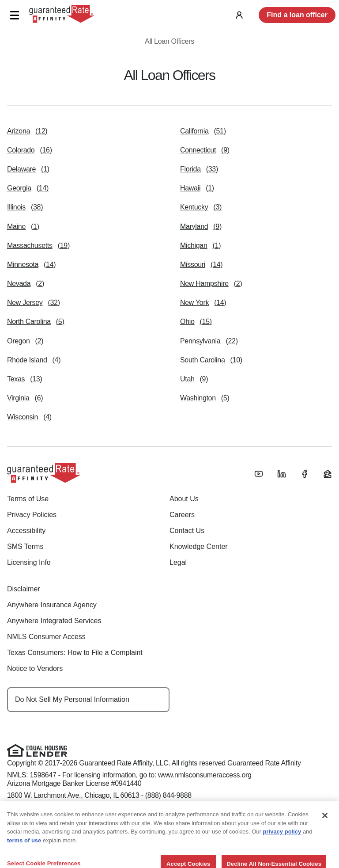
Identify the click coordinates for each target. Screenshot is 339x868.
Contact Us (187, 531)
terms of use (24, 851)
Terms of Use (28, 499)
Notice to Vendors (35, 668)
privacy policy (282, 843)
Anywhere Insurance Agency (52, 605)
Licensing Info (29, 562)
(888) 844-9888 (168, 795)
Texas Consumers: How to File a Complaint (75, 653)
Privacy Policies (32, 515)
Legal (178, 562)
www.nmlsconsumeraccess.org (205, 775)
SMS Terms (25, 546)
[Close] (325, 826)
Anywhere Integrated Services (54, 621)
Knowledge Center (199, 546)
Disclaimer (24, 589)
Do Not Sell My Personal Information (72, 699)
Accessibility (26, 531)
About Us (184, 499)
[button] (14, 15)
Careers (182, 515)
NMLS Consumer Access (46, 637)
